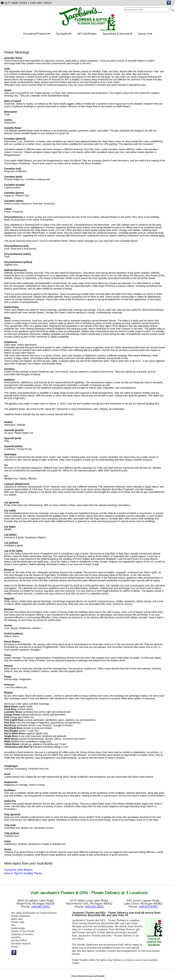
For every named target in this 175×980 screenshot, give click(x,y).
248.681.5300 (40, 907)
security (16, 937)
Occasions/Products (37, 34)
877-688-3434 (16, 3)
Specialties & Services (117, 34)
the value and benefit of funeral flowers (34, 913)
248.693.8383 (148, 907)
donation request (21, 943)
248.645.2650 (94, 907)
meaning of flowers (22, 934)
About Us (145, 34)
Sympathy (64, 34)
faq (13, 925)
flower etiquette (21, 916)
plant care (17, 919)
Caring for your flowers (18, 870)
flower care (18, 922)
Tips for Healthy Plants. (23, 873)
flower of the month (23, 931)
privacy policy (19, 940)
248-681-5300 (41, 3)
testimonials (18, 928)
